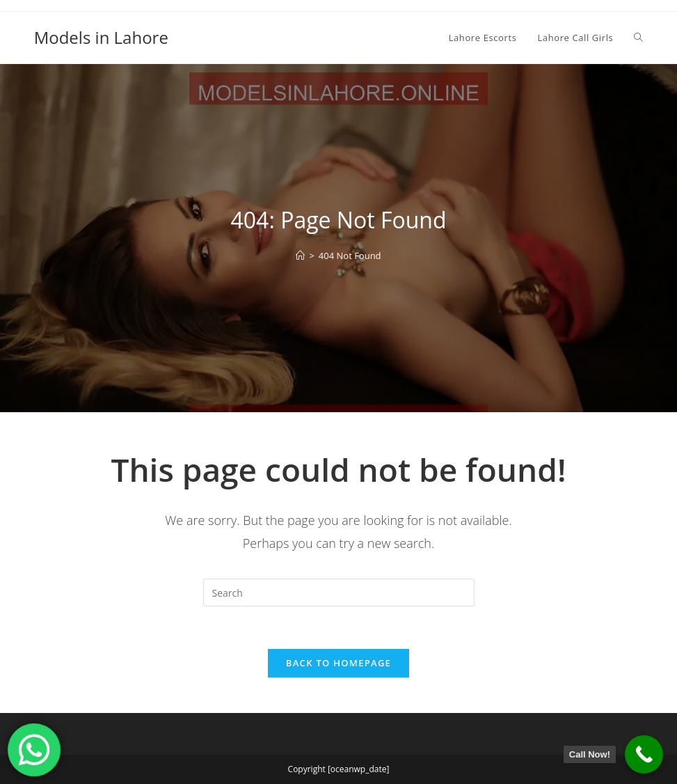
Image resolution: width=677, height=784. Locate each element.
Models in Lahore (101, 37)
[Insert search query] (339, 593)
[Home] (300, 256)
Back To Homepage (338, 663)
